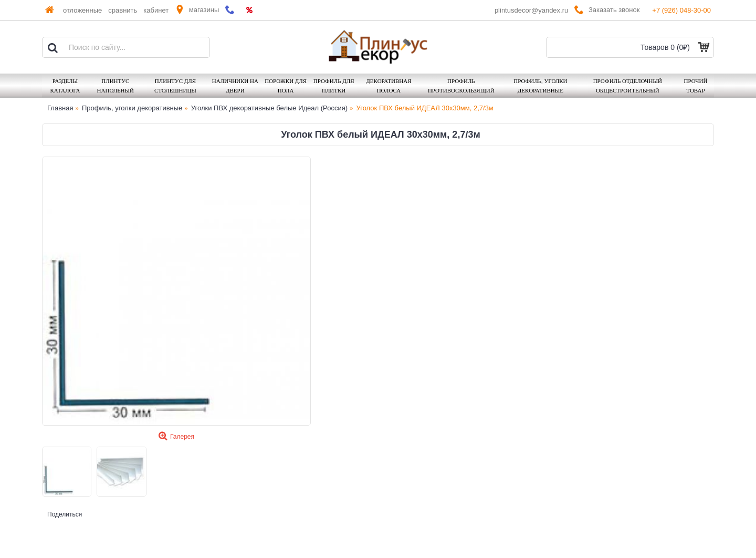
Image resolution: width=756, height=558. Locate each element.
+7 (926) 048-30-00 (681, 10)
